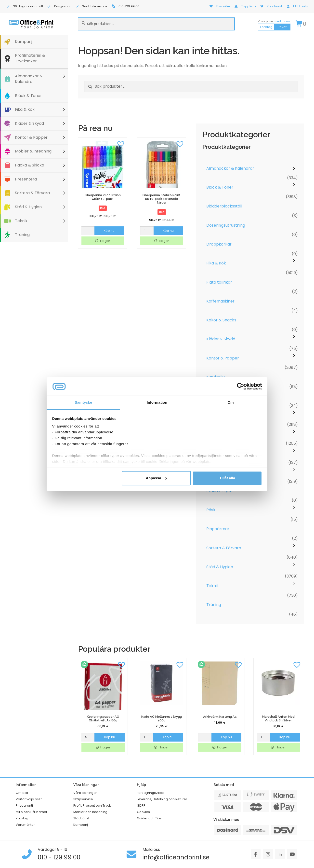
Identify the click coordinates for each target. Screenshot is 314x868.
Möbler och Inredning (90, 812)
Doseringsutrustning (226, 225)
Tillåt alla (227, 478)
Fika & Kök (25, 109)
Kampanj (24, 42)
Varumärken (26, 825)
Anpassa (156, 478)
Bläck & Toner (28, 96)
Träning (22, 235)
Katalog (22, 818)
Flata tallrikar (219, 282)
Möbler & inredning (33, 151)
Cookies (143, 812)
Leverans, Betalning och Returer (162, 799)
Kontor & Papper (31, 137)
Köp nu (109, 231)
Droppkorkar (219, 244)
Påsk (211, 510)
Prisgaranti (24, 806)
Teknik (21, 221)
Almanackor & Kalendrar (29, 79)
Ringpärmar (218, 529)
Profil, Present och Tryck (92, 806)
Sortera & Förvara (32, 193)
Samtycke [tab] (84, 403)
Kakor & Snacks (221, 320)
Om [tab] (230, 403)
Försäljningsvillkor (151, 793)
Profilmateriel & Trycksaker (30, 58)
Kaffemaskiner (220, 301)
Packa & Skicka (30, 165)
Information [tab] (157, 403)
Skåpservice (83, 799)
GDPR (141, 806)
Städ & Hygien (28, 207)
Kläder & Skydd (29, 123)
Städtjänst (81, 818)
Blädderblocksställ (224, 206)
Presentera (26, 179)
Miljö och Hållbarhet (31, 812)
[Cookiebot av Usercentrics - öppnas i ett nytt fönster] (241, 386)
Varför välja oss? (29, 799)
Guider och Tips (149, 818)
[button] (121, 144)
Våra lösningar (85, 793)
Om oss (22, 793)
